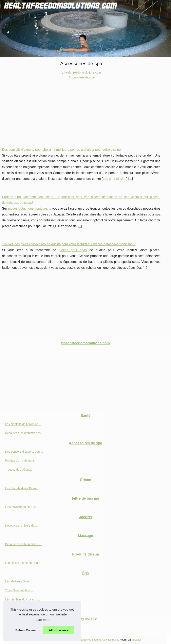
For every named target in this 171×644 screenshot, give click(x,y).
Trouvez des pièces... (19, 470)
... (130, 179)
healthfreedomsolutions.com (83, 73)
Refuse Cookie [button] (25, 630)
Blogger (137, 640)
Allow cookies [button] (59, 630)
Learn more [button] (42, 620)
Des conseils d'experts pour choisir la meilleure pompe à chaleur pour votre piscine (61, 150)
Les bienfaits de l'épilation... (23, 424)
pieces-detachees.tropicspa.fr (29, 208)
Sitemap (97, 640)
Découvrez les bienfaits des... (24, 433)
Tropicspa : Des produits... (22, 608)
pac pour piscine (115, 179)
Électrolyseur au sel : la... (21, 507)
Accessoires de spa (81, 77)
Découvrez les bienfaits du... (23, 544)
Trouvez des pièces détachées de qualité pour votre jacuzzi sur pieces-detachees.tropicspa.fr (69, 244)
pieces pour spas (73, 250)
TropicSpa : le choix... (19, 590)
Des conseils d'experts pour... (24, 452)
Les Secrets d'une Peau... (22, 488)
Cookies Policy (111, 640)
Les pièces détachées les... (23, 563)
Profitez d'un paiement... (21, 461)
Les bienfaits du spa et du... (23, 599)
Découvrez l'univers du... (21, 526)
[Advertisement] (81, 110)
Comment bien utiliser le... (22, 627)
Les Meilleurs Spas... (19, 581)
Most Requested (82, 640)
